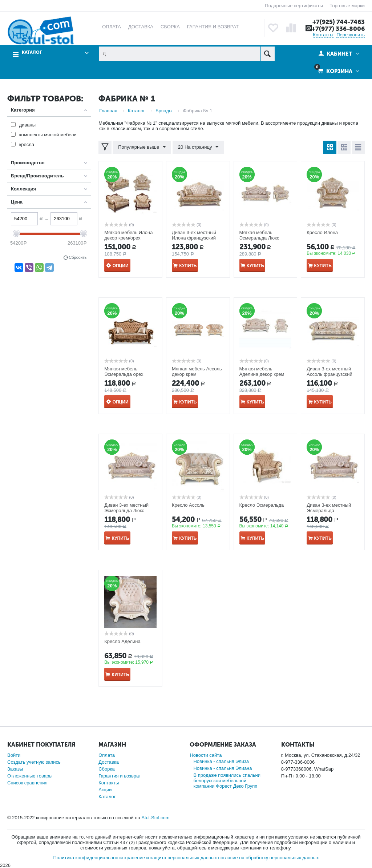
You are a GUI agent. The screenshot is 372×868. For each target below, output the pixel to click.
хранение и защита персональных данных (171, 858)
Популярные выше (142, 147)
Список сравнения (27, 783)
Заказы (15, 769)
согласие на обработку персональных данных (269, 858)
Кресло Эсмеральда (262, 505)
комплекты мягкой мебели (48, 135)
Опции (121, 266)
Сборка (107, 769)
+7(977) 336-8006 (338, 29)
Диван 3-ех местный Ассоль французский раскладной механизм (331, 374)
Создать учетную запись (34, 762)
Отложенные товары (30, 776)
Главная (108, 111)
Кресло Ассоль (188, 505)
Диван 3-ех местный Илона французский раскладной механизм (196, 238)
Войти (14, 755)
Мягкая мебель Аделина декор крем (262, 371)
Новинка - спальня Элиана (223, 768)
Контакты (323, 35)
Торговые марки (347, 6)
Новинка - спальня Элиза (221, 761)
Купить (188, 266)
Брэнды (164, 111)
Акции (105, 790)
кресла (27, 144)
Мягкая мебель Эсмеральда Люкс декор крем (259, 238)
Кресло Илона (322, 232)
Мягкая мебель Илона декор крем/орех (128, 235)
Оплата (107, 755)
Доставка (109, 762)
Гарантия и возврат (120, 776)
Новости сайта (206, 755)
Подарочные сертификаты (294, 6)
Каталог (32, 53)
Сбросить (78, 257)
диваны (27, 125)
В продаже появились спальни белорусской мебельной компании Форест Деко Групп (227, 781)
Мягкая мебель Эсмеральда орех (124, 371)
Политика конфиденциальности (88, 858)
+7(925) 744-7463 (339, 22)
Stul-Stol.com (155, 818)
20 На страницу (198, 147)
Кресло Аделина (122, 641)
